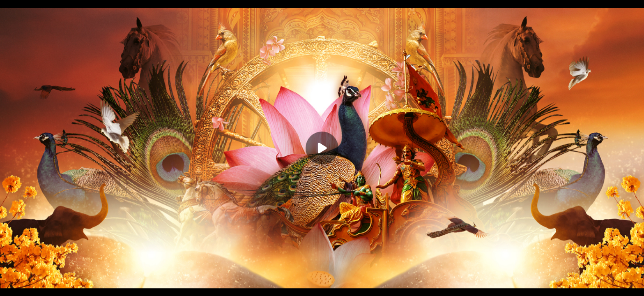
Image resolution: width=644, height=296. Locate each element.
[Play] (322, 148)
